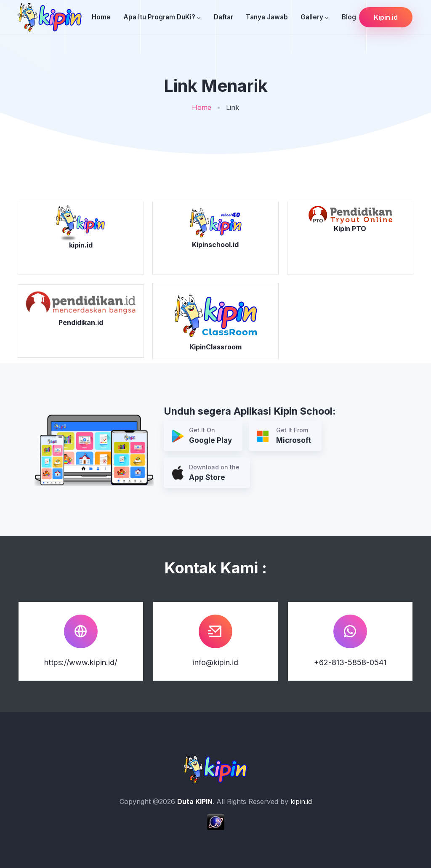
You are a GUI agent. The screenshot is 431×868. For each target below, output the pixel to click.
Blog (349, 17)
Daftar (223, 17)
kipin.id (301, 801)
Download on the (206, 473)
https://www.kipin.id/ (81, 662)
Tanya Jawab (267, 17)
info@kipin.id (215, 662)
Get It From (284, 436)
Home (101, 17)
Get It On (202, 436)
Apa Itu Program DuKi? (159, 17)
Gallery (312, 17)
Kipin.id (386, 17)
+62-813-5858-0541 (350, 662)
